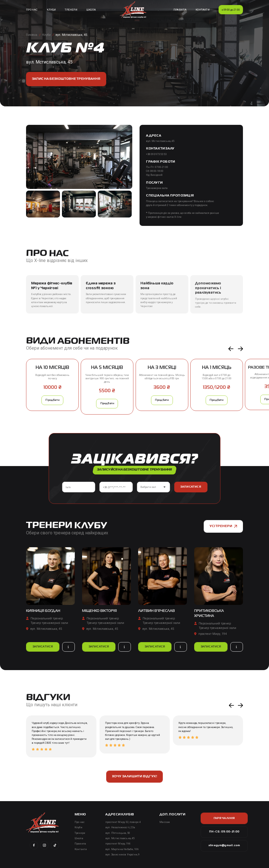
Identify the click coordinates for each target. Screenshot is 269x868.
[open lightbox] (79, 157)
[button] (231, 349)
